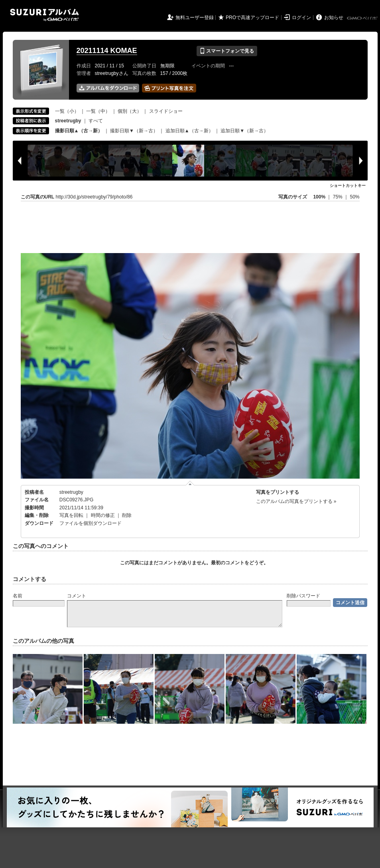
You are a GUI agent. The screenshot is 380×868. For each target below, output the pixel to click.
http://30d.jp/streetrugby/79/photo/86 (94, 197)
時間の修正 (103, 515)
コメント (77, 596)
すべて (96, 121)
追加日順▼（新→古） (244, 131)
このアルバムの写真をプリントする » (296, 501)
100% (319, 197)
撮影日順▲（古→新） (79, 131)
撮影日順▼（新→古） (134, 131)
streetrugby (71, 492)
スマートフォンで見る (227, 51)
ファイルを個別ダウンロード (91, 523)
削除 (127, 515)
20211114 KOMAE (107, 51)
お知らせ (334, 18)
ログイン (301, 18)
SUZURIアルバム (44, 15)
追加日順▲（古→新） (189, 131)
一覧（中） (98, 111)
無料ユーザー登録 (195, 18)
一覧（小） (67, 111)
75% (338, 197)
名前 (18, 596)
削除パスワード (303, 596)
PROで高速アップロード (252, 18)
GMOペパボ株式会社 (363, 18)
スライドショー (166, 111)
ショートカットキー (348, 186)
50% (354, 197)
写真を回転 (71, 515)
